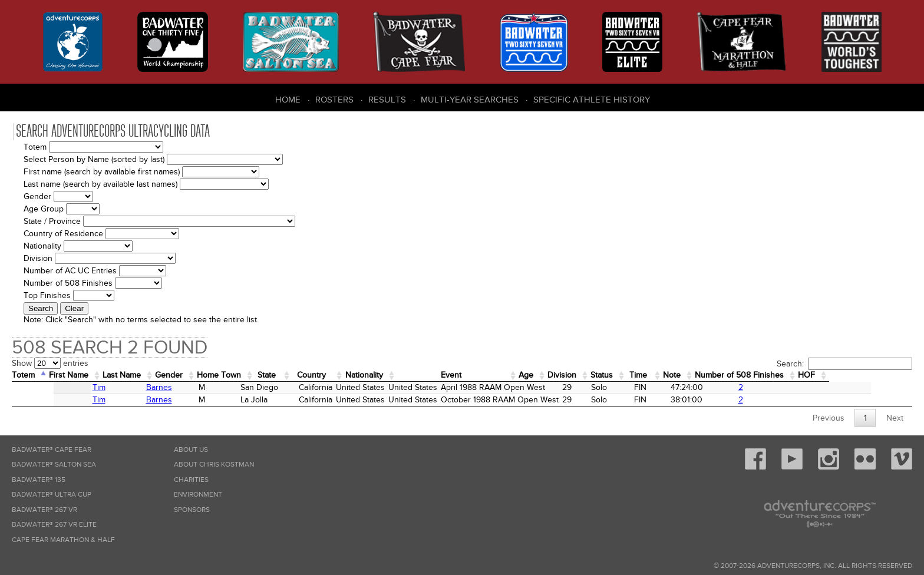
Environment (198, 495)
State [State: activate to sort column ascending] (293, 375)
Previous (829, 418)
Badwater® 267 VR (44, 510)
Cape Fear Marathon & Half (63, 540)
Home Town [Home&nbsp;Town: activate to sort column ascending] (240, 375)
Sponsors (192, 510)
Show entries (50, 363)
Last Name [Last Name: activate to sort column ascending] (133, 375)
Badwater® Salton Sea (54, 465)
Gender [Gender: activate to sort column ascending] (185, 375)
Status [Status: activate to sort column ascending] (662, 375)
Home (288, 100)
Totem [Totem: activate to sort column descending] (25, 375)
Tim (61, 387)
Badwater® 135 (39, 480)
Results (387, 100)
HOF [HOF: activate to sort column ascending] (887, 375)
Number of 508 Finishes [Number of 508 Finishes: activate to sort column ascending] (813, 375)
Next (895, 418)
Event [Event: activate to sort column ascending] (495, 375)
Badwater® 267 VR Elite (54, 525)
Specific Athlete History (592, 100)
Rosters (334, 100)
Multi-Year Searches (470, 100)
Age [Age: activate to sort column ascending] (578, 375)
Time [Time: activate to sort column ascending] (701, 375)
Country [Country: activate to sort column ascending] (342, 375)
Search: (844, 364)
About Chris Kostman (214, 465)
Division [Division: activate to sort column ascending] (618, 375)
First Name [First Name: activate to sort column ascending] (75, 375)
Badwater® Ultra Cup (52, 495)
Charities (191, 480)
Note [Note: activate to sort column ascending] (738, 375)
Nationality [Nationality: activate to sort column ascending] (400, 375)
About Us (191, 450)
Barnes (127, 387)
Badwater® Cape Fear (52, 450)
